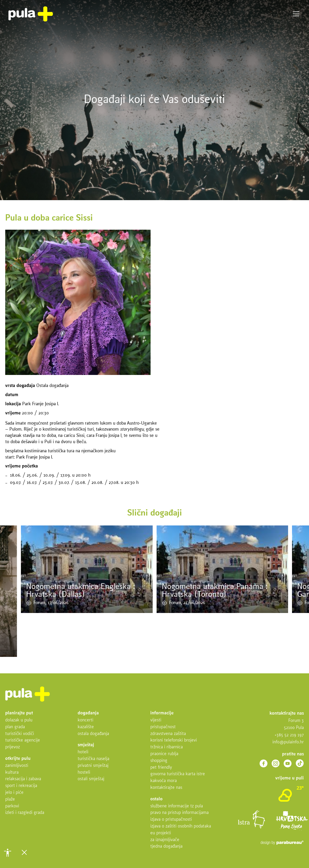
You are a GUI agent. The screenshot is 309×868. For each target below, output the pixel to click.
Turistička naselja (93, 759)
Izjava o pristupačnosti (171, 820)
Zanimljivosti (17, 766)
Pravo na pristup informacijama (179, 813)
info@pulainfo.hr (288, 742)
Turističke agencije (23, 740)
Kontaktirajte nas (166, 788)
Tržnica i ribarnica (167, 747)
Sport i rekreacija (21, 786)
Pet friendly (161, 768)
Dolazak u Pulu (19, 720)
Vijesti (156, 720)
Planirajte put (19, 713)
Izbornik (296, 14)
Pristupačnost (163, 727)
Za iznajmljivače (165, 840)
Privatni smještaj (93, 766)
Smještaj (86, 745)
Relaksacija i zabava (23, 779)
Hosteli (84, 772)
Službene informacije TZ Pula (177, 806)
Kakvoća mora (164, 781)
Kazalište (86, 727)
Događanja (88, 713)
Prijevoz (13, 747)
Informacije (162, 713)
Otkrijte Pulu (18, 759)
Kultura (12, 772)
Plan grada (15, 727)
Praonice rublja (164, 754)
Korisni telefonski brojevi (174, 740)
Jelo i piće (14, 793)
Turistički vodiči (20, 734)
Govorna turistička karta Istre (178, 774)
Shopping (159, 761)
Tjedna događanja (166, 846)
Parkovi (12, 806)
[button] (8, 853)
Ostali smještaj (91, 779)
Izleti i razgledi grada (25, 813)
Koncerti (85, 720)
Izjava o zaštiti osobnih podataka (181, 826)
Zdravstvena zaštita (168, 734)
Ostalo (156, 799)
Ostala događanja (93, 734)
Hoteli (83, 752)
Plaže (10, 799)
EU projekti (161, 833)
